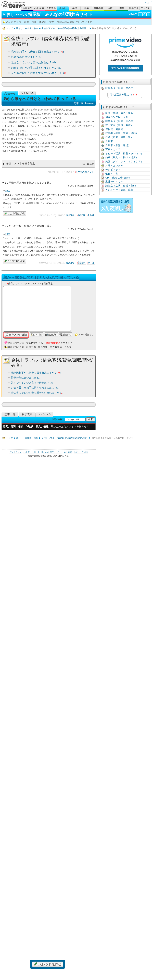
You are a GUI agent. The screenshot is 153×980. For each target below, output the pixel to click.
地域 (110, 8)
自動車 (109, 141)
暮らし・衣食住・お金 (27, 28)
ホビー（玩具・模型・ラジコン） (124, 154)
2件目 (91, 215)
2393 (8, 234)
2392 (8, 191)
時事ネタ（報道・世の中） (121, 88)
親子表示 (27, 414)
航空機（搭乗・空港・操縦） (122, 133)
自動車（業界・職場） (118, 145)
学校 (75, 8)
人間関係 (51, 8)
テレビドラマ (113, 170)
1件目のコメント (85, 172)
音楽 (86, 8)
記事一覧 (10, 414)
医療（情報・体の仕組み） (121, 113)
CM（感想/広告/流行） (118, 178)
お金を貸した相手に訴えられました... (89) (37, 68)
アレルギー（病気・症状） (121, 190)
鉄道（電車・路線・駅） (119, 137)
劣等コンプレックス (117, 117)
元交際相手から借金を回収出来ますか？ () (37, 52)
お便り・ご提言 (81, 452)
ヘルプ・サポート (32, 452)
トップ (10, 28)
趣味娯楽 (98, 8)
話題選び (27, 8)
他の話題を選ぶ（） (125, 94)
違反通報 (70, 215)
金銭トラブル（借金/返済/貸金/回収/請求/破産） (65, 28)
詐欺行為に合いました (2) (27, 57)
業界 (122, 8)
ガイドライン (16, 452)
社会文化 (134, 8)
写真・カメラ (113, 149)
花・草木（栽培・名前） (119, 125)
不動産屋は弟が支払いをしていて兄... (30, 183)
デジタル (146, 8)
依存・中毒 (112, 174)
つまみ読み (27, 93)
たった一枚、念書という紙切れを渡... (30, 226)
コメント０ (44, 414)
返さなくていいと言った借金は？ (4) (33, 62)
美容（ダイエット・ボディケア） (124, 162)
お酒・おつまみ (114, 166)
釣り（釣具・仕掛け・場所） (122, 157)
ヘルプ (148, 3)
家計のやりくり (114, 182)
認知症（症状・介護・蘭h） (121, 186)
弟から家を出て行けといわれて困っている (41, 277)
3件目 (91, 263)
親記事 (82, 215)
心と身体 (39, 8)
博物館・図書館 (114, 129)
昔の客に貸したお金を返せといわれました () (39, 73)
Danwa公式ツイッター (52, 452)
